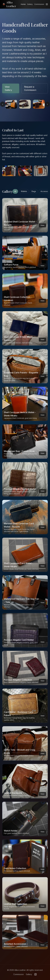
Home (23, 4)
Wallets (24, 191)
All (15, 191)
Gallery (30, 4)
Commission (39, 4)
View (42, 225)
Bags (34, 191)
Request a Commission (30, 88)
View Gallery (8, 88)
